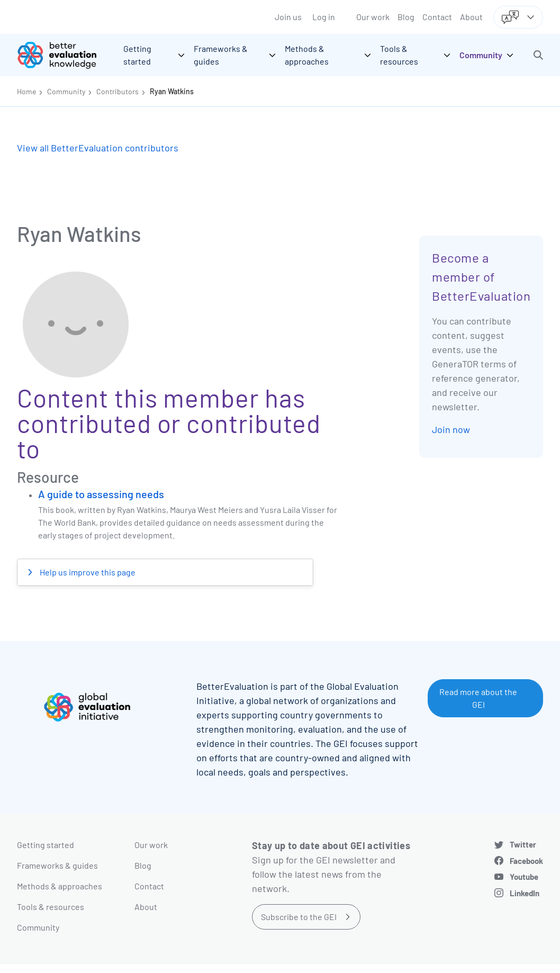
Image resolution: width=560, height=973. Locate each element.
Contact (437, 17)
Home (26, 91)
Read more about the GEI (478, 698)
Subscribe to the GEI (299, 917)
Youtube (524, 877)
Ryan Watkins (172, 91)
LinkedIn (525, 893)
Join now (451, 429)
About (471, 17)
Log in (324, 17)
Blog (406, 17)
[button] (538, 55)
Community (66, 91)
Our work (373, 17)
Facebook (526, 861)
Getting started (46, 845)
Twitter (523, 844)
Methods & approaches (60, 886)
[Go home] (65, 55)
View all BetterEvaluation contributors (98, 148)
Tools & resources (51, 907)
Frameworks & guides (57, 865)
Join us (288, 17)
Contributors (118, 91)
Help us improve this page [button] (87, 572)
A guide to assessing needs (101, 494)
